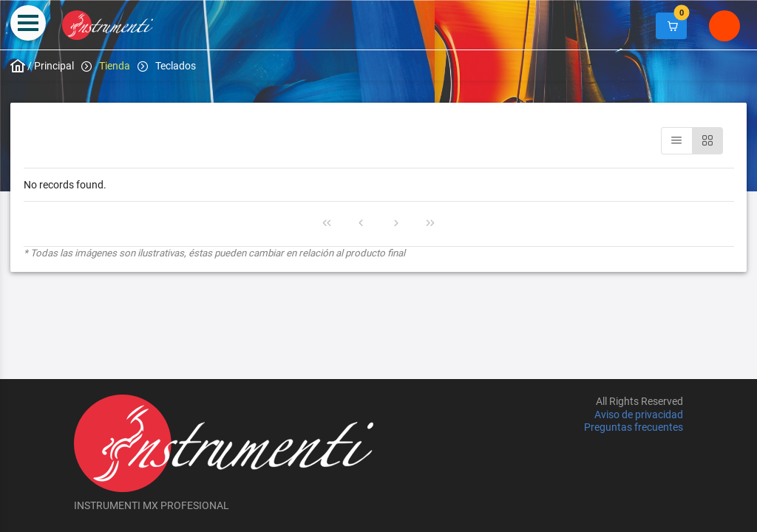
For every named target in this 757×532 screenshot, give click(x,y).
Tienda (115, 66)
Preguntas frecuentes (634, 427)
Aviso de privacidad (639, 415)
